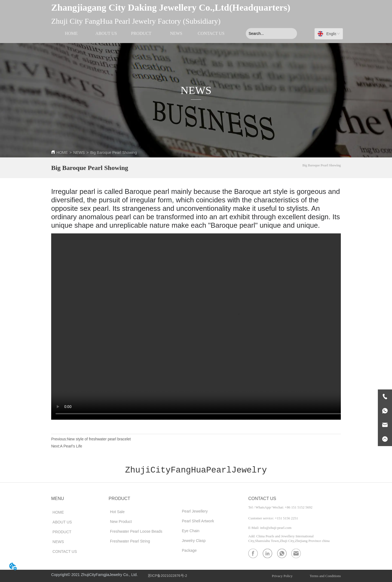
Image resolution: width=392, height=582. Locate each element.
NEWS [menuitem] (176, 33)
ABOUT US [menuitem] (106, 33)
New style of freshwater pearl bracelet (99, 439)
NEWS (79, 153)
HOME (62, 153)
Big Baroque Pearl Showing (113, 153)
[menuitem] (141, 33)
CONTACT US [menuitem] (211, 33)
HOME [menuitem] (71, 33)
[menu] (141, 33)
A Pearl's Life (71, 446)
